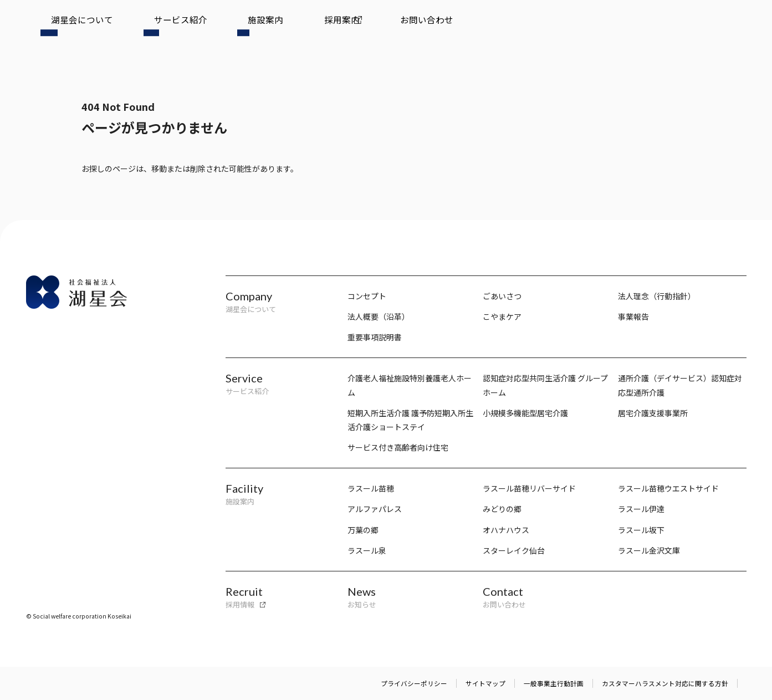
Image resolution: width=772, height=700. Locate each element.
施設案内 (196, 26)
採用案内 (246, 26)
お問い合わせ (304, 26)
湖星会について (68, 26)
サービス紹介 (137, 26)
